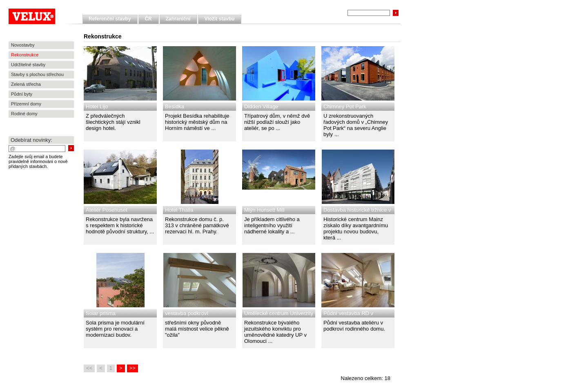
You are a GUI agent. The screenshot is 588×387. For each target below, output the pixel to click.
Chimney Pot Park (345, 106)
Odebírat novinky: (31, 140)
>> (133, 368)
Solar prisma (101, 313)
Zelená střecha (26, 84)
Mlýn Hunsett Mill (264, 210)
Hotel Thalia (179, 210)
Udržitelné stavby (28, 65)
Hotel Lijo (97, 106)
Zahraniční (178, 19)
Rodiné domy (24, 114)
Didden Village (261, 106)
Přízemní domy (26, 104)
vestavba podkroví (187, 313)
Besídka (175, 106)
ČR (148, 19)
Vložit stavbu (219, 19)
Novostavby (23, 45)
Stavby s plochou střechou (37, 74)
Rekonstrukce (25, 55)
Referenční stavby (110, 19)
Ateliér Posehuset (107, 210)
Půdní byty (22, 94)
